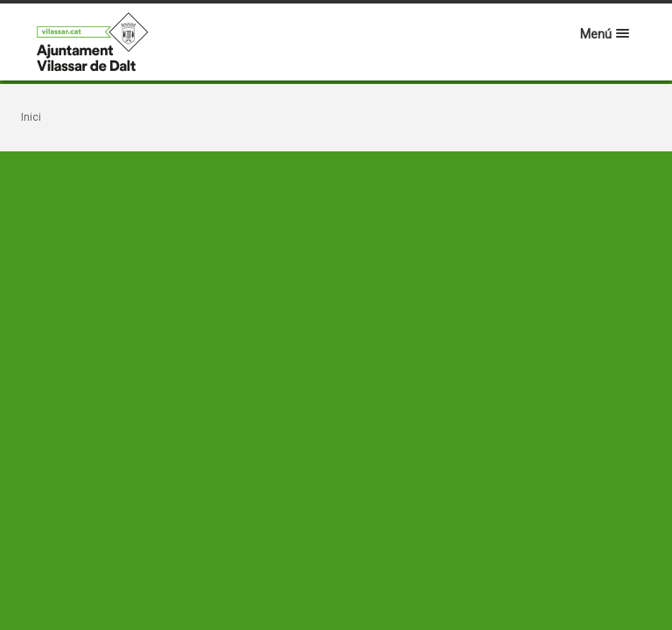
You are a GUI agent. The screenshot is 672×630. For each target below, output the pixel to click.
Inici (31, 117)
